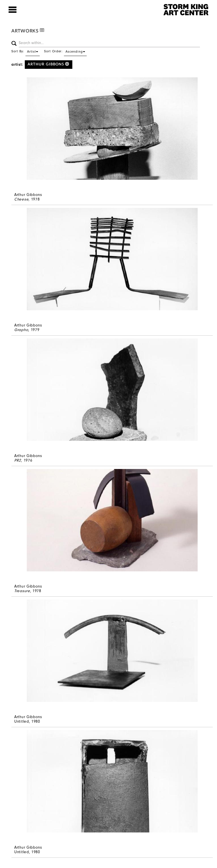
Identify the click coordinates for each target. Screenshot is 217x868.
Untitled (22, 721)
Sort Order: (65, 51)
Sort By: (26, 51)
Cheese (21, 199)
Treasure (22, 591)
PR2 (18, 460)
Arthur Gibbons (49, 64)
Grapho (21, 330)
